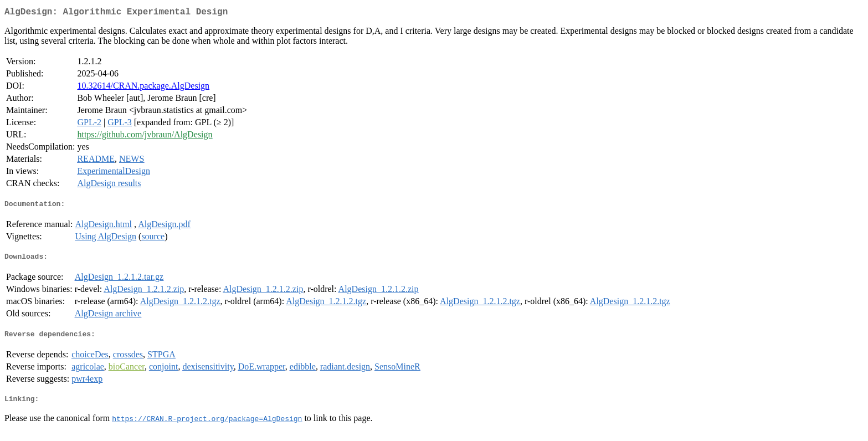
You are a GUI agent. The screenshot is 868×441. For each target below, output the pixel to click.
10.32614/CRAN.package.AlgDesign (143, 88)
